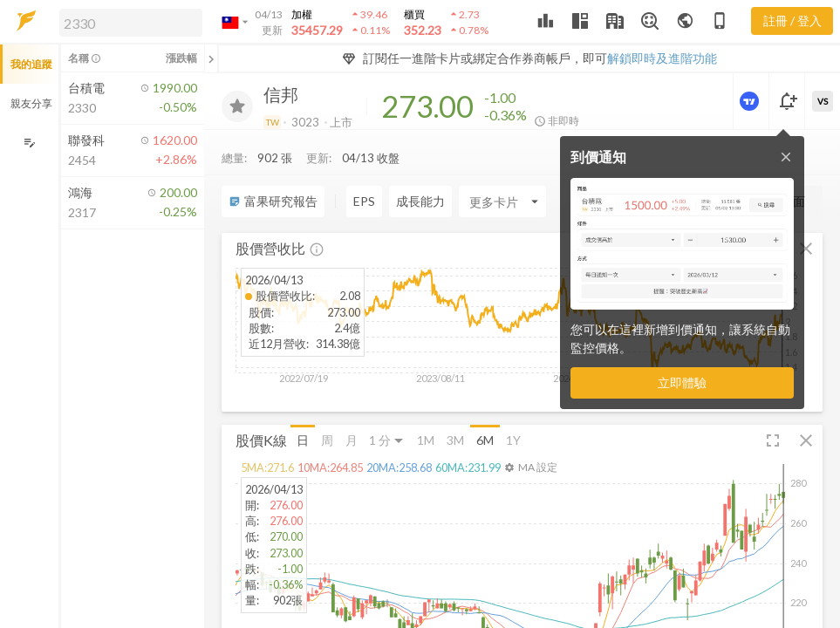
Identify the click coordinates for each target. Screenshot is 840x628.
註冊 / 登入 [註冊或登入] (792, 20)
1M (426, 404)
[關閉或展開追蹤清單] (211, 58)
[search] (131, 23)
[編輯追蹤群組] (29, 143)
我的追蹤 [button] (31, 64)
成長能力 (420, 166)
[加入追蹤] (237, 106)
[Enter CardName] (502, 167)
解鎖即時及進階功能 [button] (662, 58)
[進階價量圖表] (751, 101)
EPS (364, 166)
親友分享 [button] (31, 103)
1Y (513, 404)
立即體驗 (682, 382)
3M (455, 404)
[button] (127, 22)
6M (485, 404)
